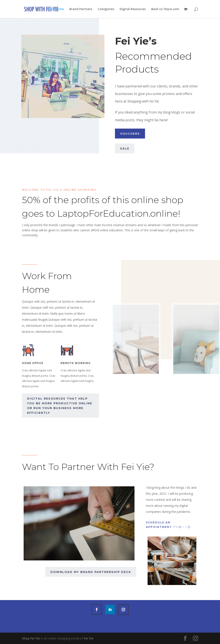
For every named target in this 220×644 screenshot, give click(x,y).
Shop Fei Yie (31, 638)
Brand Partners (81, 9)
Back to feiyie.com (165, 9)
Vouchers (130, 134)
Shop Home (55, 9)
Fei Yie (89, 638)
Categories (106, 9)
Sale (125, 148)
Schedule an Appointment (159, 525)
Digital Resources (133, 9)
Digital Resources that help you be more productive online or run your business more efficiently (60, 406)
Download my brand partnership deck (91, 572)
